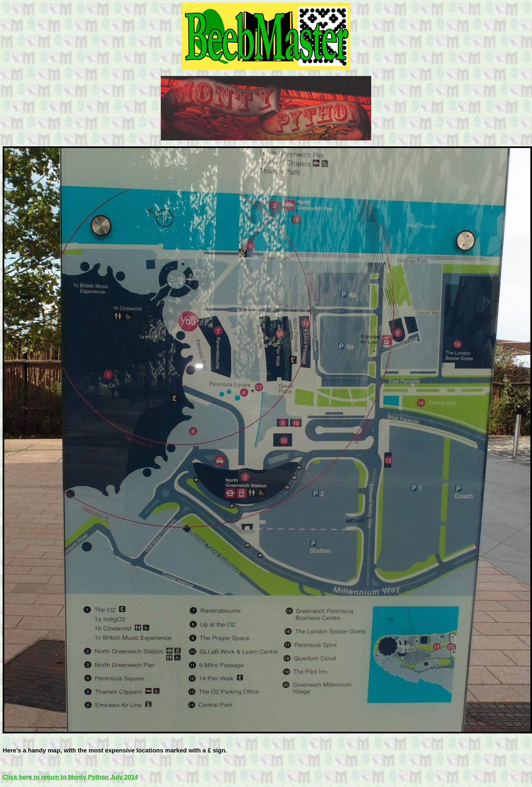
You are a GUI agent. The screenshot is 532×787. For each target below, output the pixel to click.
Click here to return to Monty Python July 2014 (70, 777)
